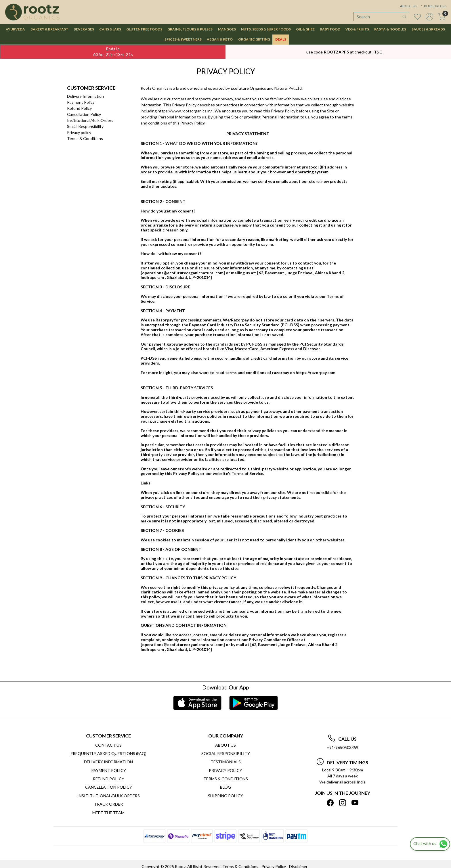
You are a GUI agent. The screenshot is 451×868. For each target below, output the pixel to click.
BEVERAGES (84, 29)
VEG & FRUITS (357, 29)
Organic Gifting (254, 39)
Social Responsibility (85, 126)
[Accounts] (429, 17)
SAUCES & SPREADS (428, 29)
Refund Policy (79, 108)
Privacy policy (79, 132)
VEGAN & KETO (220, 39)
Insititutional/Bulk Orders (90, 120)
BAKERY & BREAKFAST (49, 29)
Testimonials (226, 762)
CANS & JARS (110, 29)
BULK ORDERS (433, 6)
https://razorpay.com (316, 372)
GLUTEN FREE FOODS (144, 29)
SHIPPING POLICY (225, 796)
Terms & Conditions (85, 138)
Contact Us (108, 745)
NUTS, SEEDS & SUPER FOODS (266, 29)
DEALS (281, 39)
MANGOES (227, 29)
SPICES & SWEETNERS (183, 39)
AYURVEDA (15, 29)
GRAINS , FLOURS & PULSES (190, 29)
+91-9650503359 (343, 747)
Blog (225, 787)
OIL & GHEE (305, 29)
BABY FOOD (330, 29)
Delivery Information (85, 96)
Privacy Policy (225, 770)
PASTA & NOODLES (390, 29)
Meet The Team (108, 813)
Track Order (108, 804)
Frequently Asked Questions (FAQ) (109, 753)
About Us (225, 745)
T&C (378, 52)
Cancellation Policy (84, 114)
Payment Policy (81, 102)
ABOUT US (409, 6)
